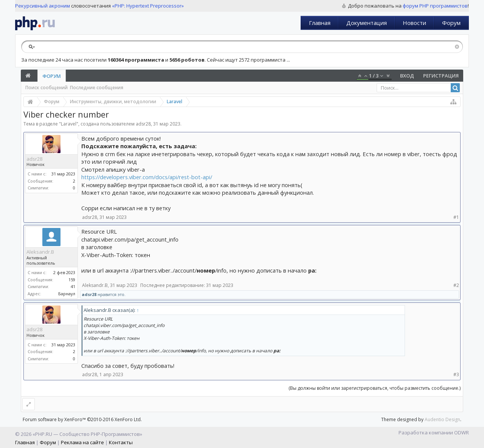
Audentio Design (442, 419)
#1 (456, 217)
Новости (414, 23)
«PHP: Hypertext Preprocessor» (148, 6)
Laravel (69, 124)
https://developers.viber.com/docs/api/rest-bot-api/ (147, 177)
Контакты (121, 442)
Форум (451, 23)
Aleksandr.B (40, 252)
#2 (456, 285)
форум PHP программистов (435, 6)
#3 (456, 374)
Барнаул (67, 294)
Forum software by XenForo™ (82, 419)
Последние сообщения (97, 88)
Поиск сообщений (47, 88)
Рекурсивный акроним (43, 6)
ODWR (462, 432)
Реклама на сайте (82, 442)
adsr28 (143, 124)
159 (72, 280)
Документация (367, 23)
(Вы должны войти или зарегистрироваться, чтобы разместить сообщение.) (375, 388)
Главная (320, 23)
